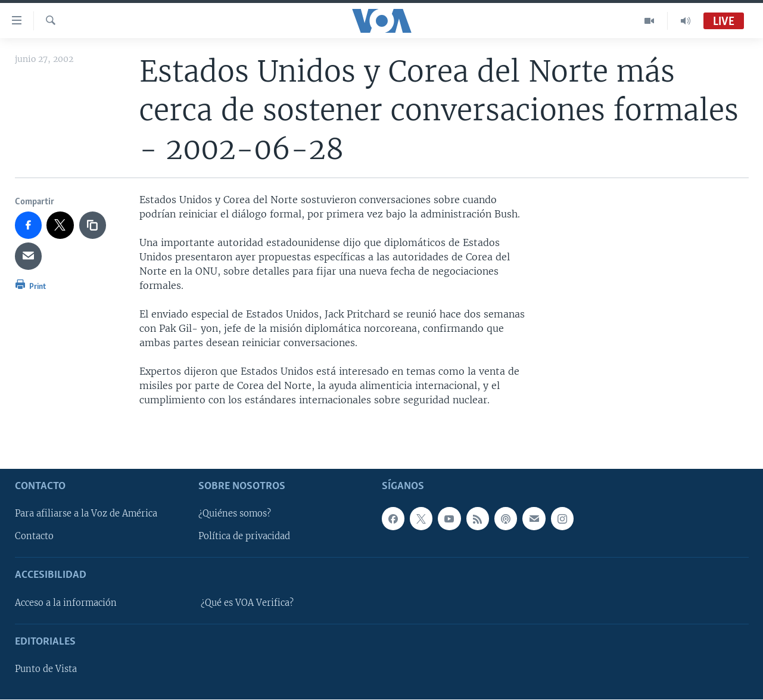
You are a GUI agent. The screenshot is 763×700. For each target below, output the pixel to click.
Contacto (34, 537)
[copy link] (93, 225)
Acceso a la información (66, 603)
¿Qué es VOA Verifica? (247, 603)
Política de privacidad (244, 537)
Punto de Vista (46, 670)
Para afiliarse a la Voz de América (86, 514)
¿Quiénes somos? (235, 514)
